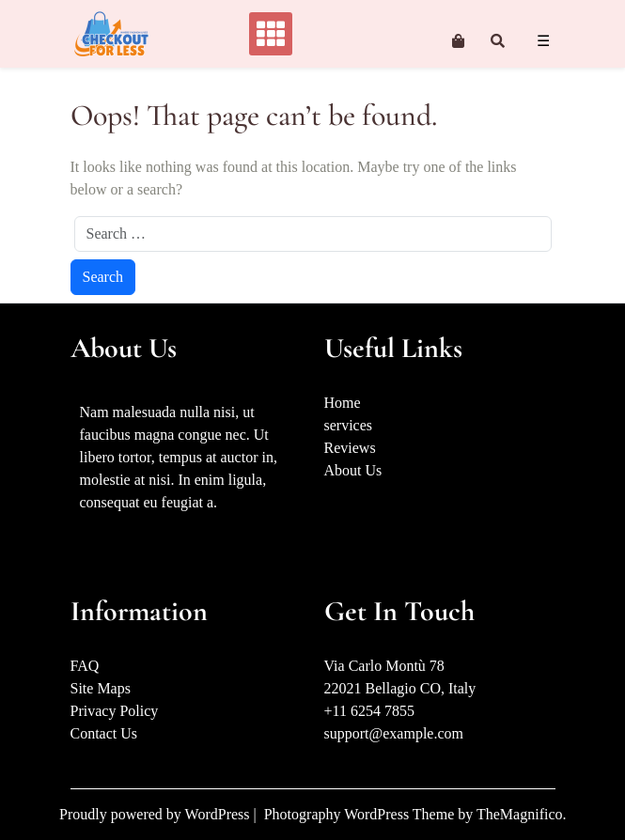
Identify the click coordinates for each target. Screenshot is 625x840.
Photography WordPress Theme (361, 814)
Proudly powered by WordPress (156, 814)
